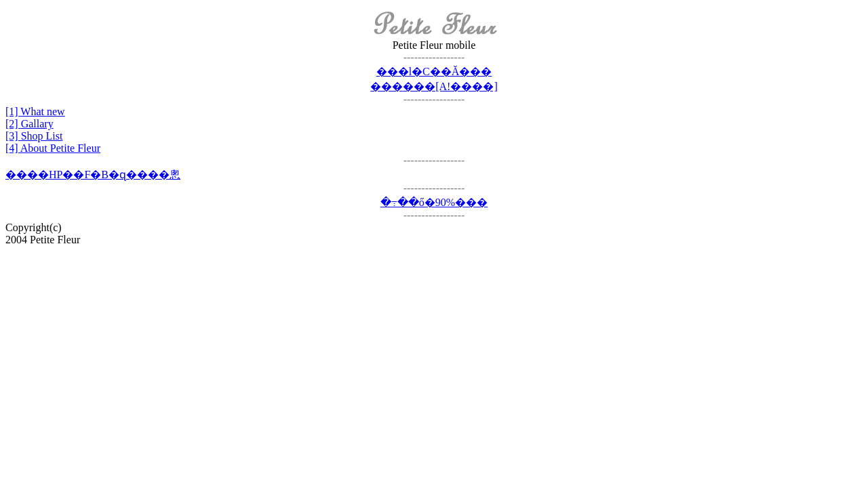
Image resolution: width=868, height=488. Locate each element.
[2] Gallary (29, 124)
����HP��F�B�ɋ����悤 (93, 175)
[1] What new (35, 111)
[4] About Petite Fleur (53, 148)
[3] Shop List (34, 136)
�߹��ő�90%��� (434, 202)
